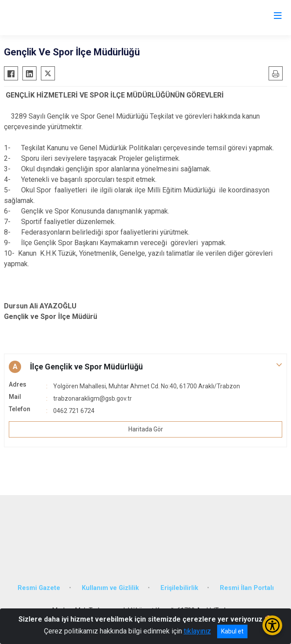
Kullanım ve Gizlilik (110, 588)
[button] (145, 367)
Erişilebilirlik (179, 588)
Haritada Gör (146, 429)
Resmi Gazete (39, 588)
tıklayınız (197, 631)
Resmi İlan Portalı (247, 588)
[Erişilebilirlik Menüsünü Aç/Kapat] (272, 625)
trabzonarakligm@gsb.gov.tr (93, 398)
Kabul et (232, 631)
